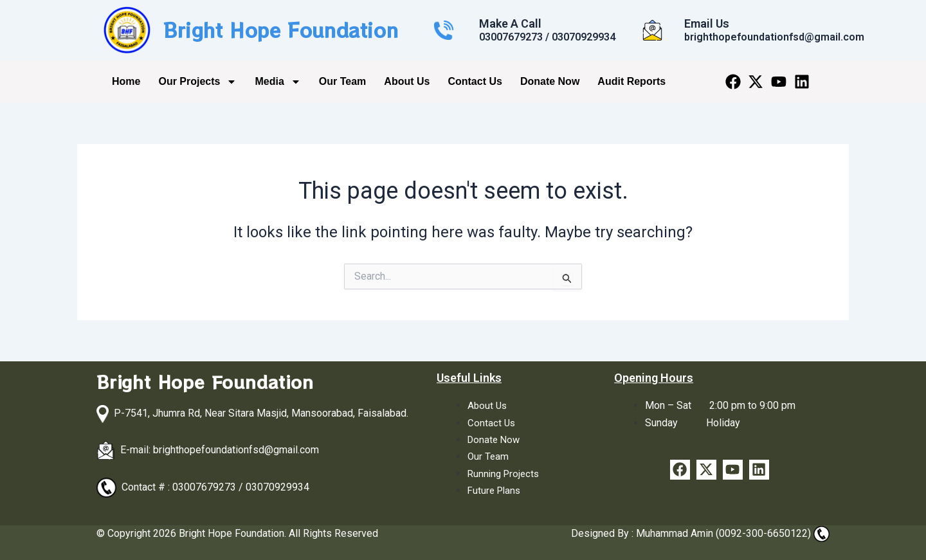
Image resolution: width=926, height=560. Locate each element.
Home (126, 81)
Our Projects (197, 82)
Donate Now (550, 81)
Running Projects (505, 474)
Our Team (343, 81)
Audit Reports (631, 81)
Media (277, 82)
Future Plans (496, 490)
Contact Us (475, 81)
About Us (407, 81)
